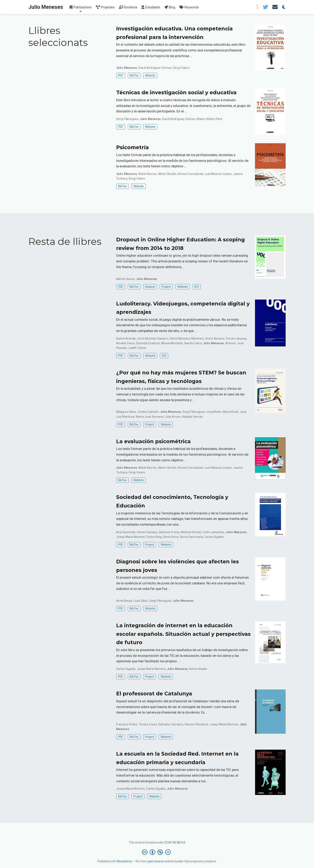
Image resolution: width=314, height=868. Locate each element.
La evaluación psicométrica (153, 441)
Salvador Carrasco (171, 724)
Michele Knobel (191, 532)
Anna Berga (124, 601)
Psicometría (133, 147)
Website (150, 75)
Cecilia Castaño (148, 412)
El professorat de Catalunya (154, 694)
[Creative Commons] (157, 852)
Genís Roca (171, 537)
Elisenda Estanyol (148, 343)
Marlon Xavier (125, 279)
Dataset (150, 287)
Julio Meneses (46, 7)
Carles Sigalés (214, 537)
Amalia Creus (125, 343)
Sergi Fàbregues (127, 119)
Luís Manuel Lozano (218, 174)
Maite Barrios (148, 174)
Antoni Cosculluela (191, 174)
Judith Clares (137, 348)
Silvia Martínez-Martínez (187, 339)
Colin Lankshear (214, 532)
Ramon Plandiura (197, 724)
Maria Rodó (231, 412)
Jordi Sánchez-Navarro (153, 339)
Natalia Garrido (193, 417)
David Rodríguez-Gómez (155, 68)
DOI (196, 287)
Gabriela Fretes (169, 532)
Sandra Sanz (193, 343)
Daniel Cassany (147, 532)
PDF (121, 75)
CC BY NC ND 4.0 (175, 842)
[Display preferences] (284, 7)
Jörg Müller (214, 412)
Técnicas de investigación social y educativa (176, 92)
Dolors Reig (154, 537)
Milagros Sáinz (126, 412)
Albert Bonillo (167, 174)
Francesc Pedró (127, 724)
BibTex (134, 75)
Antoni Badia (198, 669)
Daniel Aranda (126, 339)
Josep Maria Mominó (131, 537)
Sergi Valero (181, 68)
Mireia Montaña (172, 343)
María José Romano (150, 417)
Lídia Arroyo (173, 417)
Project (166, 287)
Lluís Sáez (141, 601)
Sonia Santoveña (191, 537)
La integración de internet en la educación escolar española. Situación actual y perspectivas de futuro (183, 634)
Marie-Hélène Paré (210, 119)
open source (155, 861)
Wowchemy (124, 861)
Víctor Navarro (215, 339)
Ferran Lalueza (236, 339)
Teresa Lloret (148, 724)
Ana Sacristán (126, 532)
